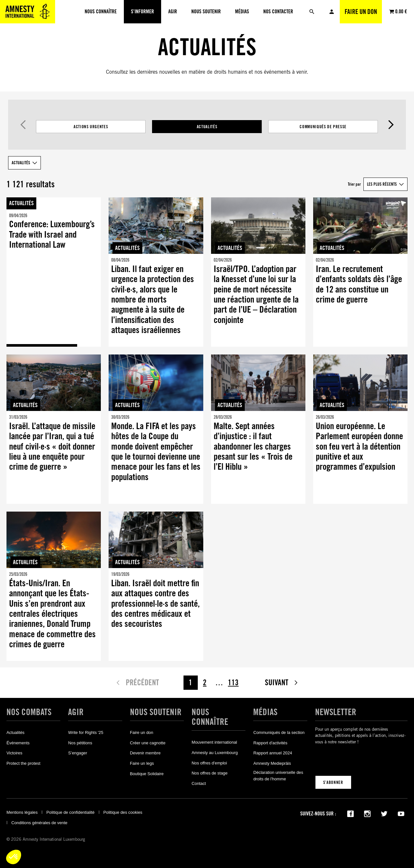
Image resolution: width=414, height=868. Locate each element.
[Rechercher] (312, 12)
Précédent (23, 125)
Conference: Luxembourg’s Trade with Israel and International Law (52, 234)
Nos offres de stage (210, 773)
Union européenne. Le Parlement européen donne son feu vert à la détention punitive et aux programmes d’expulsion (359, 446)
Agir (76, 712)
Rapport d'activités (270, 743)
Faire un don (361, 12)
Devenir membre (145, 753)
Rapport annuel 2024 (273, 753)
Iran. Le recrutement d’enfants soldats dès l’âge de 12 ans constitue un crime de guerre (359, 284)
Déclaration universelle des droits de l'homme (278, 776)
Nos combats (29, 712)
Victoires (14, 753)
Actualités (207, 127)
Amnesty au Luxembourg (215, 753)
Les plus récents (382, 184)
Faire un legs (142, 763)
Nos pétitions (80, 743)
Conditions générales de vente (39, 823)
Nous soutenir (156, 712)
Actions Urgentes (91, 127)
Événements (18, 743)
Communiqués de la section (279, 732)
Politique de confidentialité (71, 812)
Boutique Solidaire (147, 774)
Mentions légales (22, 812)
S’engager (77, 753)
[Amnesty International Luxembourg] (28, 12)
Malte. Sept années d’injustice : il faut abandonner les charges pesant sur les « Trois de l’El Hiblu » (253, 446)
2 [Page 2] (205, 682)
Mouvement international (214, 742)
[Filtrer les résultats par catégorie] (207, 127)
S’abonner (333, 782)
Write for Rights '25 (86, 732)
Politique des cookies (123, 812)
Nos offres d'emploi (209, 763)
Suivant (391, 125)
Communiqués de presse (323, 127)
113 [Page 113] (233, 682)
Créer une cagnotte (148, 743)
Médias (265, 712)
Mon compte (332, 12)
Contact (199, 783)
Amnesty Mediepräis (272, 763)
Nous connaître (210, 717)
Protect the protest (24, 763)
